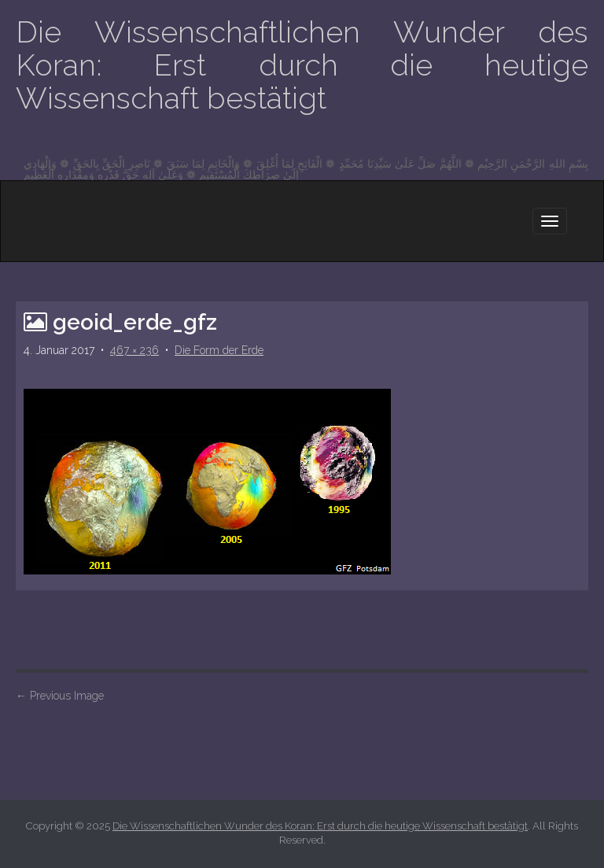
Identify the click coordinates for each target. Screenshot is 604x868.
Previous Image (60, 696)
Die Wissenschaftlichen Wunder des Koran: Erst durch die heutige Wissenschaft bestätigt (302, 65)
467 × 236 (134, 350)
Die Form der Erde (219, 350)
